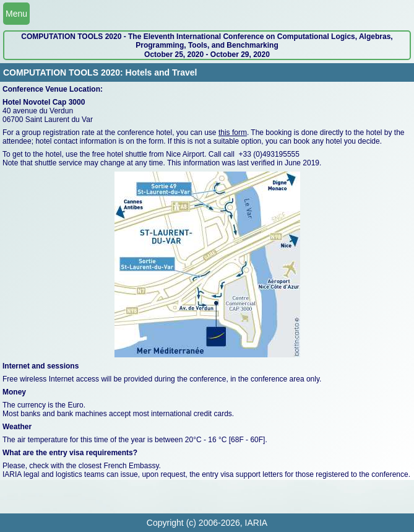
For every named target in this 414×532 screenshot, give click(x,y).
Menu (16, 14)
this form (233, 133)
